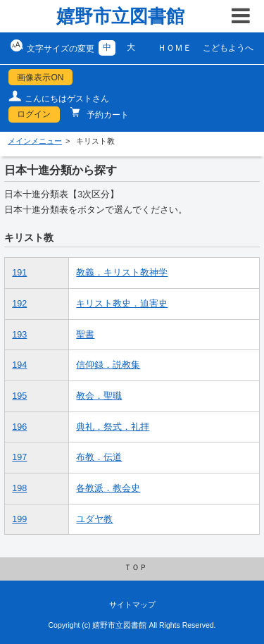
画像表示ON (40, 78)
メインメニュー (35, 141)
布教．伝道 (99, 457)
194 (19, 365)
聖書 (85, 335)
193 (19, 335)
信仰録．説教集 (108, 365)
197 (19, 457)
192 (19, 304)
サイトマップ (132, 605)
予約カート (107, 115)
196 (19, 427)
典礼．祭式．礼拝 (113, 427)
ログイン (34, 114)
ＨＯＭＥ (175, 48)
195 (19, 396)
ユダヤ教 (94, 519)
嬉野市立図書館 (120, 16)
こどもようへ (228, 48)
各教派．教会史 (108, 488)
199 (19, 519)
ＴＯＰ (136, 567)
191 (19, 273)
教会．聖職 (99, 396)
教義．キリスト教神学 (122, 273)
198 (19, 488)
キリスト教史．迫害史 (122, 304)
